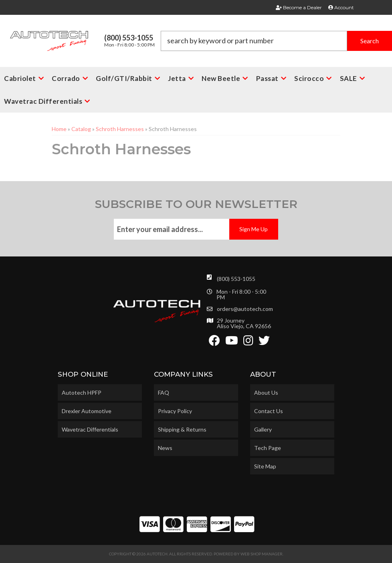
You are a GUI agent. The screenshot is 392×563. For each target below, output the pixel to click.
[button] (277, 41)
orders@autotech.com (245, 309)
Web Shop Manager (262, 554)
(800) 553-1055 (236, 279)
